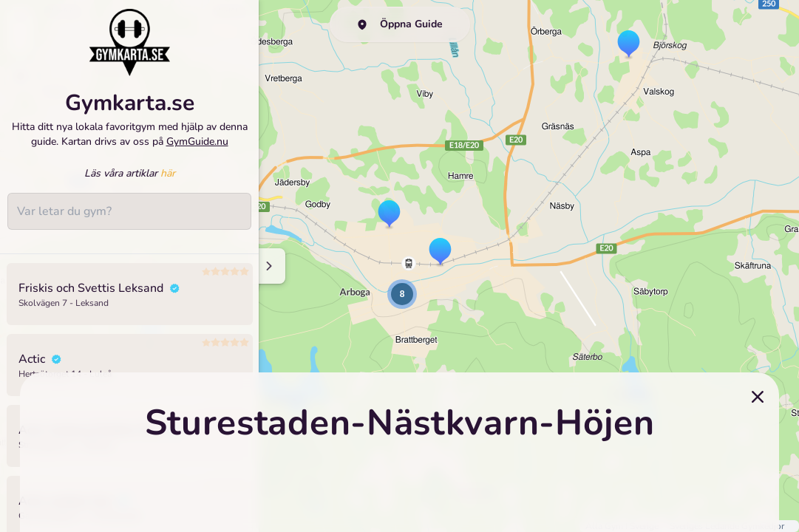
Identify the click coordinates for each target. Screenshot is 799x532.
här (168, 173)
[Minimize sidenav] (268, 266)
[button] (389, 215)
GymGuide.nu (197, 141)
